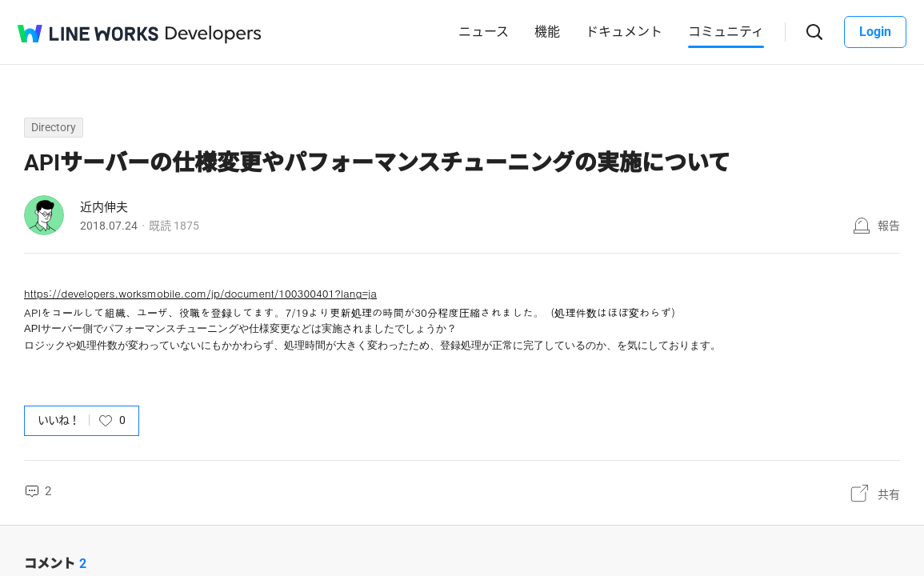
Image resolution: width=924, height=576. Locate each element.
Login (875, 32)
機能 (547, 32)
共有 (889, 494)
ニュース (484, 32)
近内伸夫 (104, 207)
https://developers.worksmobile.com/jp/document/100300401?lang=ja (200, 293)
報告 (889, 226)
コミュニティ (726, 32)
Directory (54, 127)
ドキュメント (624, 32)
